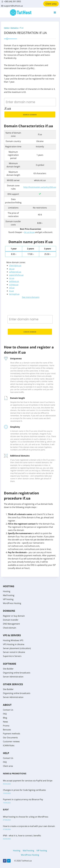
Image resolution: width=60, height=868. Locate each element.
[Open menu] (55, 12)
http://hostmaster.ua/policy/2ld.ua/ (40, 187)
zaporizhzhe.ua (16, 275)
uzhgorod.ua (15, 272)
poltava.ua (14, 281)
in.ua (11, 291)
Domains (14, 28)
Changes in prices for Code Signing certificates (24, 790)
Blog (5, 718)
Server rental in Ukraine (14, 652)
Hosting (7, 591)
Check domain (30, 332)
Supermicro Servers (12, 656)
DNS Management (11, 624)
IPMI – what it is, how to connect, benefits (22, 836)
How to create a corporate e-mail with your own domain (29, 826)
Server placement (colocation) (17, 648)
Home (7, 28)
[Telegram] (9, 861)
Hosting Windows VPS (13, 640)
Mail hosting (9, 595)
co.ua (12, 278)
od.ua (12, 288)
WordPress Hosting (12, 603)
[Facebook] (5, 861)
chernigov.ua (15, 265)
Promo (6, 726)
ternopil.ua (14, 294)
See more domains (31, 297)
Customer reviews (11, 742)
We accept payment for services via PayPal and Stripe (28, 781)
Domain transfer (11, 620)
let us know (29, 232)
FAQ (5, 714)
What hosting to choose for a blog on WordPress (26, 817)
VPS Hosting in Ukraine (14, 644)
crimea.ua (14, 285)
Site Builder (8, 669)
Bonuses (7, 730)
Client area (51, 4)
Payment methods (12, 734)
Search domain (30, 115)
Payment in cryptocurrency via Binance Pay (23, 799)
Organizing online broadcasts (17, 673)
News (5, 722)
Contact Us (8, 710)
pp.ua (12, 269)
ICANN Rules (9, 745)
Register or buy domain (14, 616)
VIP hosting (8, 599)
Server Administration (13, 677)
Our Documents (10, 738)
